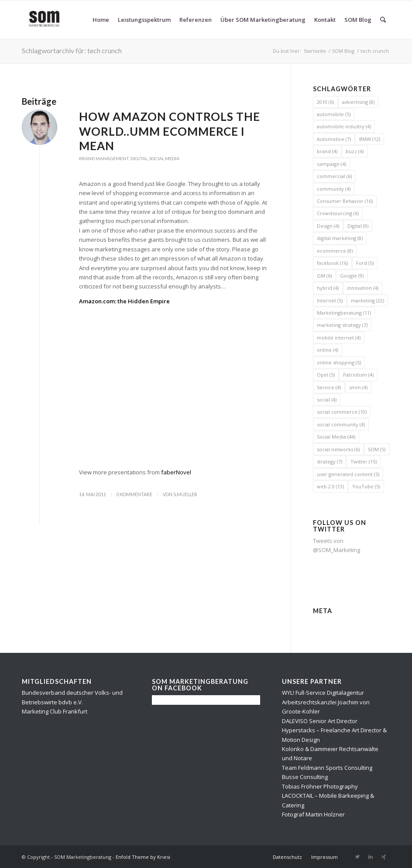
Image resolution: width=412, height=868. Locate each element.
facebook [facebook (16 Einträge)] (332, 263)
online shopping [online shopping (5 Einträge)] (339, 362)
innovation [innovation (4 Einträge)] (363, 288)
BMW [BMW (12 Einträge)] (370, 139)
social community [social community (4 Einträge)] (341, 424)
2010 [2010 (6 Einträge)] (325, 102)
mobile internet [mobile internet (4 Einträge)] (339, 338)
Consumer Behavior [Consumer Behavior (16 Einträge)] (345, 201)
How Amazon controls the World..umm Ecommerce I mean (170, 131)
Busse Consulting (305, 777)
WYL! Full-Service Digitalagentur (323, 693)
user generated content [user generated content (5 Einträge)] (348, 474)
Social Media (164, 158)
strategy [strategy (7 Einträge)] (330, 461)
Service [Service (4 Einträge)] (329, 387)
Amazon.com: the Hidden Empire (124, 301)
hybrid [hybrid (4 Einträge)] (328, 288)
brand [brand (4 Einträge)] (327, 151)
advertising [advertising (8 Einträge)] (358, 102)
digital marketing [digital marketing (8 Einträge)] (340, 238)
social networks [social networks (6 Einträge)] (338, 449)
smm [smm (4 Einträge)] (358, 387)
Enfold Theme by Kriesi (143, 857)
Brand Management (104, 158)
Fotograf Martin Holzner (313, 814)
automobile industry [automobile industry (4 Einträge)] (344, 126)
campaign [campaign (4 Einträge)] (331, 164)
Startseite (315, 51)
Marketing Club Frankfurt (55, 711)
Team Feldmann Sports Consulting (327, 768)
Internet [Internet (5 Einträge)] (330, 300)
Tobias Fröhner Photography (320, 786)
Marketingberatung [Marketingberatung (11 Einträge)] (344, 313)
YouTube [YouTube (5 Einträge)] (366, 486)
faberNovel (176, 472)
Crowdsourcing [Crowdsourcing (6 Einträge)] (338, 213)
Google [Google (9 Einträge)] (352, 276)
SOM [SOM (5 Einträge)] (377, 449)
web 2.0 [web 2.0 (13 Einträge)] (330, 486)
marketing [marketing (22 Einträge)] (367, 300)
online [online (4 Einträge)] (328, 350)
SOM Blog (343, 51)
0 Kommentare (134, 494)
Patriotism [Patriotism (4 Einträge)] (358, 375)
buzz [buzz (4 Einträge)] (355, 151)
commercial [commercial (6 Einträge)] (334, 176)
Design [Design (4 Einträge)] (328, 226)
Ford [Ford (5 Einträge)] (365, 263)
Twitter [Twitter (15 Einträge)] (364, 461)
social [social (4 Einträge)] (327, 400)
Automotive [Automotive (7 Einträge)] (334, 139)
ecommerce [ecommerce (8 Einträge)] (335, 251)
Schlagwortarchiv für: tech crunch (72, 50)
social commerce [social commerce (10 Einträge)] (342, 412)
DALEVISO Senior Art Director (320, 721)
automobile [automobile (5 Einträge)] (334, 114)
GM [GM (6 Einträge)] (324, 276)
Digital (139, 158)
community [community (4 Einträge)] (334, 189)
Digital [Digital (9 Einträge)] (358, 226)
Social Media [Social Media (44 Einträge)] (336, 437)
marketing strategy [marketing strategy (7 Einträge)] (342, 325)
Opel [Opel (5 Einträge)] (326, 375)
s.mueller (185, 494)
